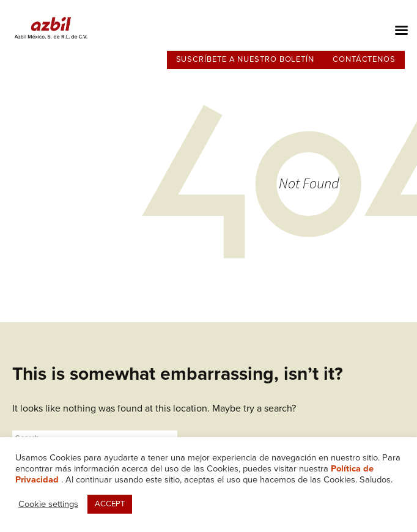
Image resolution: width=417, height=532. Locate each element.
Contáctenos (364, 59)
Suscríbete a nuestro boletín (245, 59)
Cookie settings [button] (48, 504)
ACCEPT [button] (110, 504)
